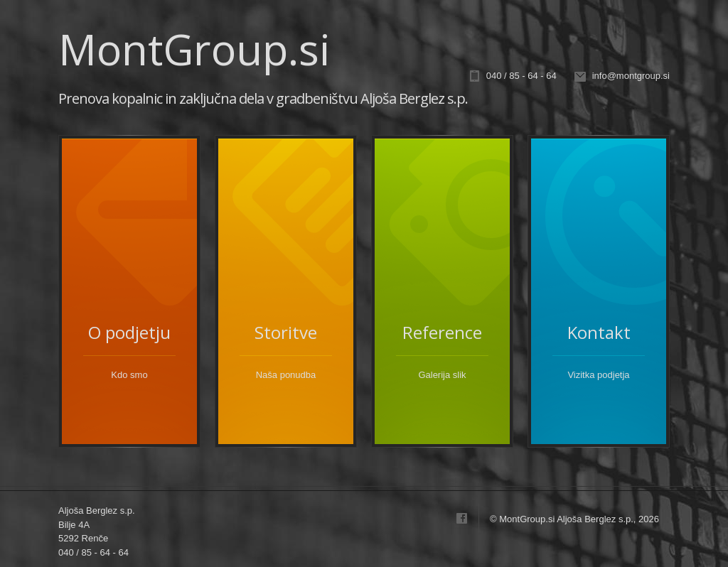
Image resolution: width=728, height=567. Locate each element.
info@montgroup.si (631, 76)
